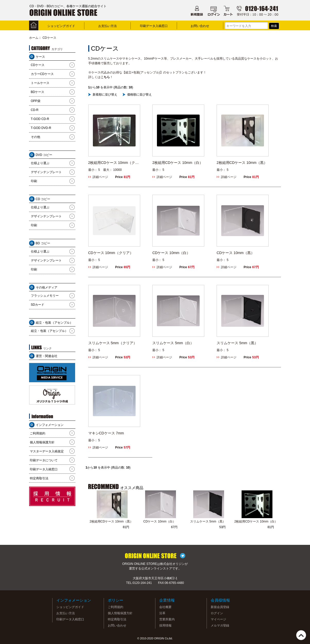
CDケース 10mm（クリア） (111, 253)
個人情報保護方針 (42, 442)
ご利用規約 (38, 433)
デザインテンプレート (46, 172)
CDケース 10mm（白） (171, 253)
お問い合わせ (200, 26)
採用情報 (165, 626)
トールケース (40, 83)
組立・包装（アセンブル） (49, 331)
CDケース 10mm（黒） (236, 253)
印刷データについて (44, 460)
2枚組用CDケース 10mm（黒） (242, 163)
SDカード (38, 305)
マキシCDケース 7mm (106, 433)
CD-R (35, 110)
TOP (301, 635)
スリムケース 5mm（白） (173, 343)
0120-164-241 (142, 583)
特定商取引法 (39, 478)
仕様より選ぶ (40, 163)
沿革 (162, 613)
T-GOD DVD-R (41, 128)
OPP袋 (36, 101)
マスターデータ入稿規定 (47, 451)
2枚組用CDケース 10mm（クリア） (114, 163)
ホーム (34, 38)
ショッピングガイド (61, 26)
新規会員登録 (220, 607)
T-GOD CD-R (40, 119)
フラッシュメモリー (45, 296)
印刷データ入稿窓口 (154, 26)
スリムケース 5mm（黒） (237, 343)
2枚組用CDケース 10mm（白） (178, 163)
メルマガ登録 (220, 626)
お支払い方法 (108, 26)
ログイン (217, 613)
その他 (36, 137)
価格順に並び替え (139, 95)
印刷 (34, 181)
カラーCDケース (42, 74)
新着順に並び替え (105, 95)
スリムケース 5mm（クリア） (113, 343)
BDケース (38, 92)
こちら (105, 77)
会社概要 (165, 607)
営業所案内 (167, 619)
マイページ (218, 619)
